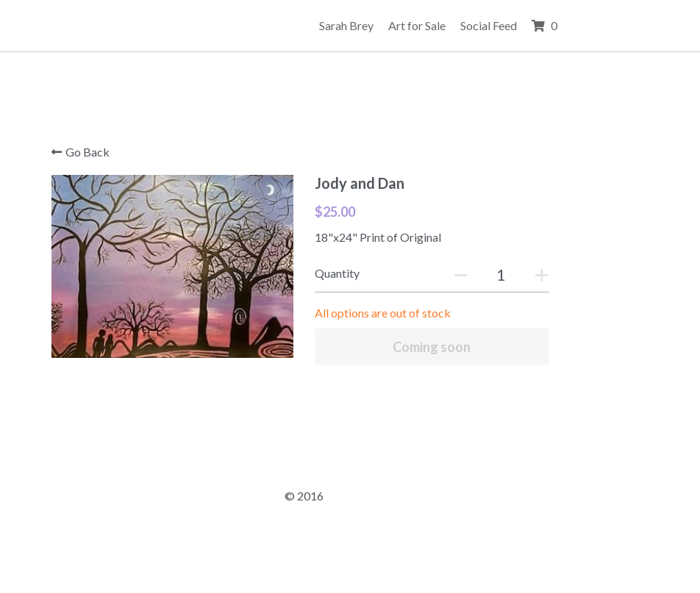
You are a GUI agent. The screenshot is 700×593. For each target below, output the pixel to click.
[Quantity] (524, 274)
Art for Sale (508, 25)
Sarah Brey (438, 25)
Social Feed (580, 25)
